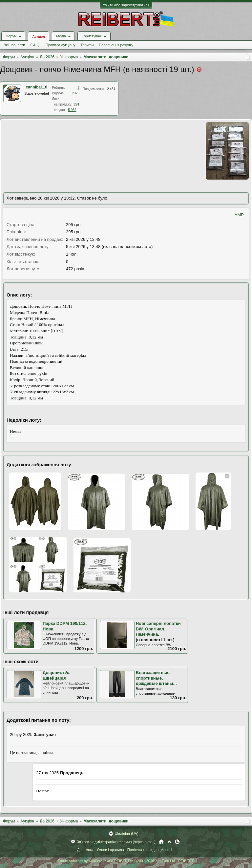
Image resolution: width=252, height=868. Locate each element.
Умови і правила (110, 850)
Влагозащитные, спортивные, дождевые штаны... (156, 678)
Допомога (85, 850)
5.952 (72, 110)
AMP (239, 215)
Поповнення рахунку (116, 45)
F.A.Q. (35, 45)
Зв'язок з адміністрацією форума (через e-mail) (116, 842)
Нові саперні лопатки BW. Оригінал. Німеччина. (158, 629)
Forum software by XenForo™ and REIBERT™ (126, 861)
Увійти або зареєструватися (126, 5)
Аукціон (38, 36)
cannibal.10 (37, 87)
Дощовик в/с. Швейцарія (57, 675)
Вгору (169, 842)
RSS (177, 842)
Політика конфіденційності (149, 850)
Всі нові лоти (14, 45)
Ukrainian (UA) (126, 834)
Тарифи (87, 45)
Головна (161, 842)
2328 (76, 93)
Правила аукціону (60, 45)
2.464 (111, 89)
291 (77, 104)
